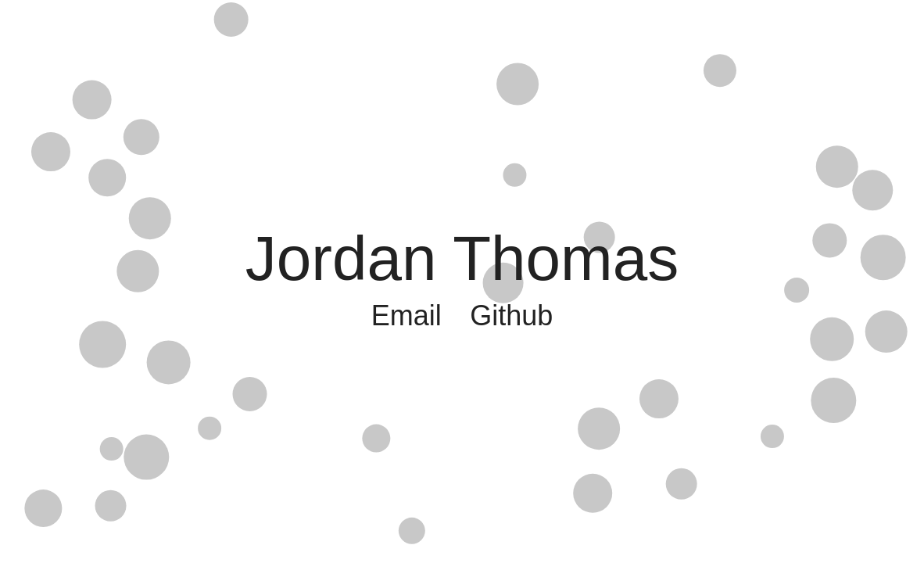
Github (511, 316)
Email (406, 316)
